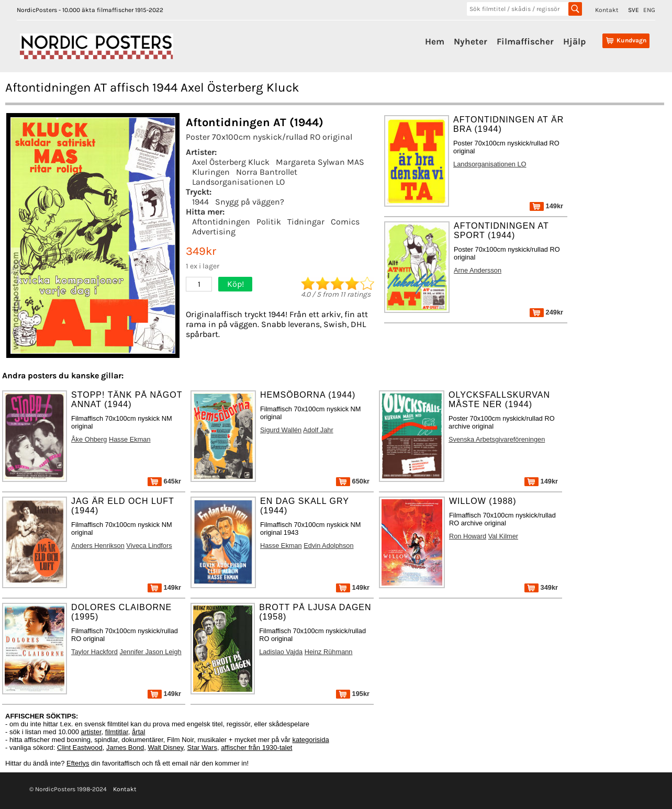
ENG (649, 10)
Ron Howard (468, 536)
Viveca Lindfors (149, 546)
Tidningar (306, 222)
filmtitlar (117, 732)
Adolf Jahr (318, 430)
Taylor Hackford (94, 652)
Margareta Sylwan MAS (320, 162)
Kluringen (211, 172)
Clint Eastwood (80, 748)
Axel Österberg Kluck (231, 162)
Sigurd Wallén (281, 430)
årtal (138, 732)
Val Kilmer (503, 536)
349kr (541, 587)
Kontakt (607, 10)
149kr (546, 206)
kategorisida (311, 740)
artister (91, 732)
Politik (269, 222)
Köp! (236, 284)
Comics (345, 222)
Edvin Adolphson (328, 546)
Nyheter (471, 41)
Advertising (214, 232)
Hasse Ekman (130, 439)
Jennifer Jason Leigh (151, 652)
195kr (353, 694)
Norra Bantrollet (267, 172)
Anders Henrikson (98, 546)
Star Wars (202, 748)
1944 (200, 202)
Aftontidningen (221, 222)
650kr (353, 481)
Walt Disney (165, 748)
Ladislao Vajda (281, 652)
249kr (546, 312)
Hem (435, 41)
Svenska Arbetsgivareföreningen (497, 439)
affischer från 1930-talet (256, 748)
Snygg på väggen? (250, 202)
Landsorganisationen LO (238, 182)
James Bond (125, 748)
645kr (164, 481)
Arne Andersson (478, 270)
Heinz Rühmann (329, 652)
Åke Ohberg (89, 439)
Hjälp (574, 41)
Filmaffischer (525, 41)
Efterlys (78, 763)
